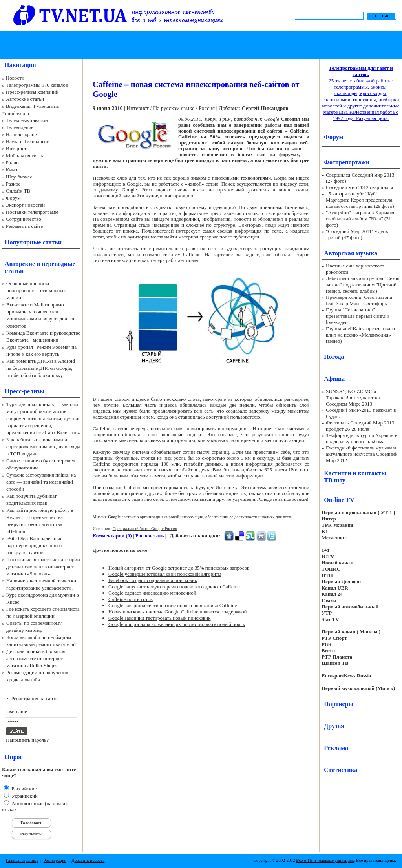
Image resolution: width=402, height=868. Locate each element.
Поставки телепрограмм (32, 212)
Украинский (24, 796)
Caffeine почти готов (131, 599)
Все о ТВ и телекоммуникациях (325, 860)
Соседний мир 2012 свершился (359, 187)
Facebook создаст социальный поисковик (153, 580)
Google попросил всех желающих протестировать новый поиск (177, 624)
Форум (13, 198)
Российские (23, 789)
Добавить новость (88, 860)
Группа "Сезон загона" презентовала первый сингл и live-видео (358, 316)
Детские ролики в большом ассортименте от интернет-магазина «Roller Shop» (36, 658)
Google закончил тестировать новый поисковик (160, 618)
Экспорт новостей (26, 205)
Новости (15, 78)
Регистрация (55, 860)
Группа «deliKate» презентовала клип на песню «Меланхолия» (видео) (360, 335)
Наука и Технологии (28, 141)
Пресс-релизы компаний (32, 92)
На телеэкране (21, 134)
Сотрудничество (24, 219)
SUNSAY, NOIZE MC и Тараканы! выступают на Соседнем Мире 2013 (353, 398)
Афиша (334, 379)
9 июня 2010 (108, 108)
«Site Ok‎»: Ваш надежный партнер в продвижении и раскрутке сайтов (35, 545)
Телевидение (20, 127)
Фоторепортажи (347, 162)
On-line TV (339, 500)
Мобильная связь (24, 156)
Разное (13, 184)
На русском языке (174, 108)
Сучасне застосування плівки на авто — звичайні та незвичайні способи (41, 482)
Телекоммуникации (27, 120)
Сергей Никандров (265, 108)
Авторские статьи (25, 99)
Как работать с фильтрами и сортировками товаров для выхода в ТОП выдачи (43, 447)
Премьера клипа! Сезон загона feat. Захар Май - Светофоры (359, 300)
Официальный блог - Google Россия (145, 528)
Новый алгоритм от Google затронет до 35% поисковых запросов (179, 568)
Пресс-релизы (25, 391)
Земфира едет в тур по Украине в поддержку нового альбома (362, 438)
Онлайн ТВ (18, 191)
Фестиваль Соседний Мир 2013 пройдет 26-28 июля (360, 426)
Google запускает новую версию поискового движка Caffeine (174, 587)
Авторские (20, 264)
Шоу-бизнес (19, 177)
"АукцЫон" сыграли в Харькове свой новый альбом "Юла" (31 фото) (361, 219)
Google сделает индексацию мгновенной (152, 593)
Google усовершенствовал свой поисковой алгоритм (165, 574)
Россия (207, 108)
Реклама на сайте (25, 226)
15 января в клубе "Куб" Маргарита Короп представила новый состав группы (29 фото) (360, 200)
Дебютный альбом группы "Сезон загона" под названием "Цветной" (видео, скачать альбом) (363, 285)
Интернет (16, 148)
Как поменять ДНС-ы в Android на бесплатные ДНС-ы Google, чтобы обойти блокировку (41, 368)
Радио (12, 163)
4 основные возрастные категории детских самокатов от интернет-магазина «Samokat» (43, 567)
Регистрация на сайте (35, 698)
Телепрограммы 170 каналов (37, 85)
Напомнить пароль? (27, 740)
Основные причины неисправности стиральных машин (36, 290)
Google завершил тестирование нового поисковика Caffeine (173, 605)
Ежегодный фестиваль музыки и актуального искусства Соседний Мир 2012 (362, 454)
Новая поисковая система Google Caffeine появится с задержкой (178, 612)
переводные (58, 264)
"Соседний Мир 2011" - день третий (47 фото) (357, 234)
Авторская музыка (351, 253)
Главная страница (22, 860)
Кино (12, 170)
